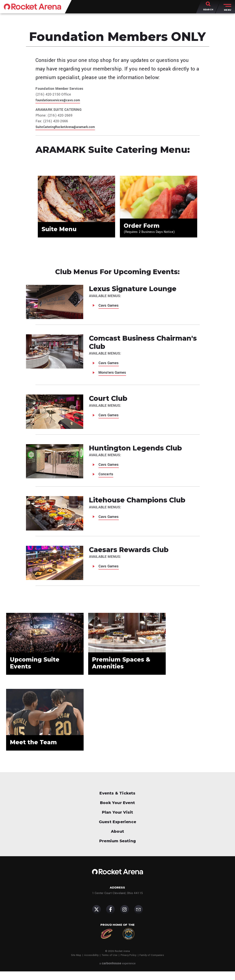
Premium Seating (117, 850)
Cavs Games (109, 308)
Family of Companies (152, 964)
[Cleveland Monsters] (129, 942)
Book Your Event (117, 811)
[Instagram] (125, 918)
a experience (117, 972)
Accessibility (91, 964)
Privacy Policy (129, 964)
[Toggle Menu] (227, 8)
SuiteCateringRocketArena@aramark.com (69, 127)
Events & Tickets (117, 802)
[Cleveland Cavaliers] (107, 942)
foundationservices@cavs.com (61, 100)
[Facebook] (110, 918)
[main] (117, 390)
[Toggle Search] (208, 8)
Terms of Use (110, 964)
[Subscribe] (138, 918)
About (117, 840)
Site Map (76, 964)
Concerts (106, 477)
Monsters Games (112, 375)
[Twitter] (97, 918)
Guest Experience (117, 830)
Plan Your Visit (118, 821)
